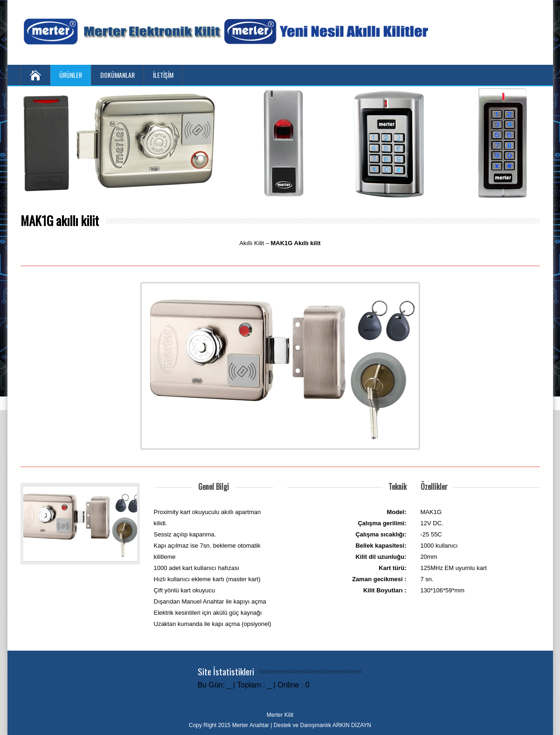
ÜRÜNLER (71, 75)
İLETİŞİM (163, 75)
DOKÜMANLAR (118, 75)
